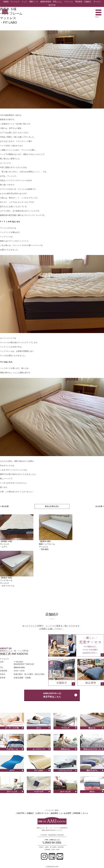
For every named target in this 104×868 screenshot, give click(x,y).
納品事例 (55, 813)
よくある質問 (65, 813)
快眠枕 (6, 2)
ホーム (84, 813)
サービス (97, 2)
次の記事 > (100, 506)
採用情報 (76, 813)
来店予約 (52, 5)
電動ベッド (34, 2)
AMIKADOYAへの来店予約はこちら (52, 695)
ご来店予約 (21, 813)
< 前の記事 (4, 506)
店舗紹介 (88, 2)
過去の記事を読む (52, 506)
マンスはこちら (6, 362)
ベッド (24, 2)
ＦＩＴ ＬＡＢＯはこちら (10, 222)
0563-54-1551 (19, 668)
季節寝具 (79, 2)
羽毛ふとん (57, 2)
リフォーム (68, 2)
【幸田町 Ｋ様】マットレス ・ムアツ (6, 544)
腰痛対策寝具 (46, 2)
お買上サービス (43, 813)
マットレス (15, 2)
